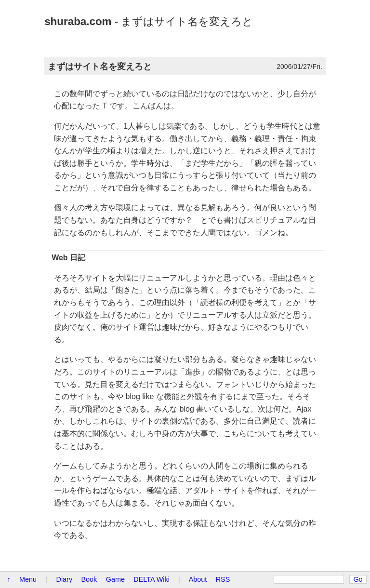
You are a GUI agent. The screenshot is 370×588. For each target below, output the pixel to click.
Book (89, 579)
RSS (223, 579)
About (198, 579)
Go (358, 579)
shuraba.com (78, 21)
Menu (28, 579)
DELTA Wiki (152, 579)
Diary (65, 579)
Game (115, 579)
